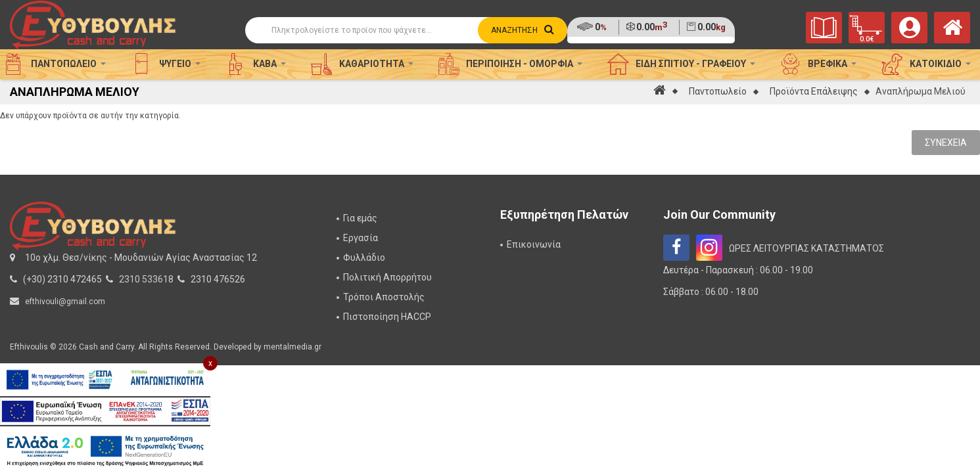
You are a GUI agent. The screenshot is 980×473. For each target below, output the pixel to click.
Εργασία (361, 238)
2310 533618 (146, 279)
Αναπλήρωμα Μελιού (921, 91)
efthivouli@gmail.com (65, 302)
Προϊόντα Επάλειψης (814, 91)
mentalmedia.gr (292, 347)
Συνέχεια (946, 143)
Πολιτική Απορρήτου (387, 277)
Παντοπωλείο (718, 91)
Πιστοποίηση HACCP (387, 317)
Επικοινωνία (534, 244)
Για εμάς (360, 218)
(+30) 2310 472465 (62, 279)
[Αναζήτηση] (407, 30)
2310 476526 (218, 279)
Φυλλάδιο (364, 258)
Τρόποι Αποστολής (384, 297)
